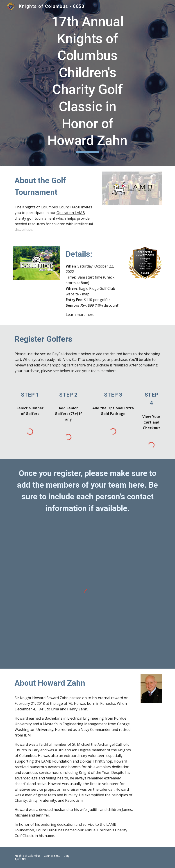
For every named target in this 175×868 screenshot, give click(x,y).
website (72, 294)
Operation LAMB (71, 213)
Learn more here (80, 315)
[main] (87, 83)
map (86, 294)
